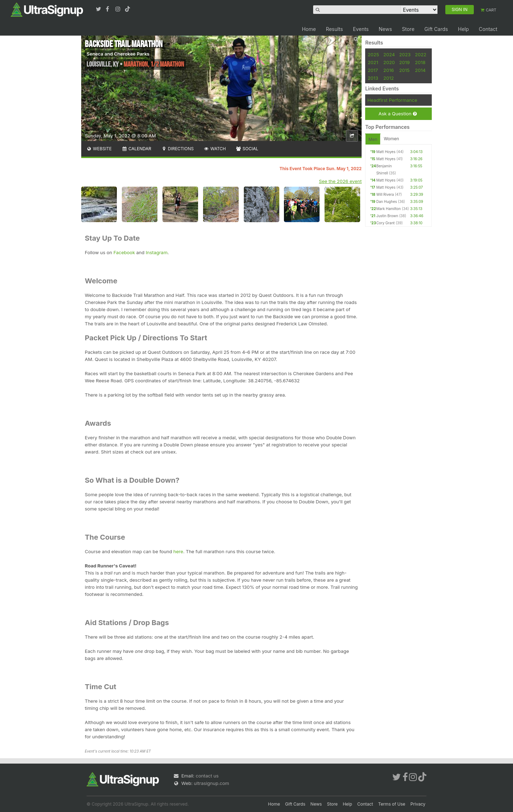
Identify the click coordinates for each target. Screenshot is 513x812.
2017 (373, 70)
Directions (177, 149)
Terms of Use (392, 804)
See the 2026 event (340, 181)
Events (361, 29)
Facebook (124, 252)
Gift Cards (436, 29)
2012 (388, 78)
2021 (373, 62)
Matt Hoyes (386, 152)
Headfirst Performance (392, 100)
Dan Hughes (387, 201)
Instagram (157, 252)
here (178, 551)
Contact (488, 29)
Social (247, 149)
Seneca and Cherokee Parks (118, 54)
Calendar (137, 149)
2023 (405, 54)
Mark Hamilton (388, 209)
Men (373, 139)
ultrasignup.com (211, 783)
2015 (405, 70)
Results (335, 29)
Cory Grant (385, 223)
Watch (215, 149)
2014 (420, 70)
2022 (421, 54)
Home (309, 29)
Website (99, 149)
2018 (420, 62)
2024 (389, 54)
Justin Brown (387, 216)
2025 (373, 54)
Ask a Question (397, 114)
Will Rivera (385, 194)
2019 (405, 62)
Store (408, 29)
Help (463, 29)
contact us (207, 776)
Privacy (418, 804)
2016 (388, 70)
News (385, 29)
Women (391, 139)
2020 (389, 62)
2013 (373, 78)
